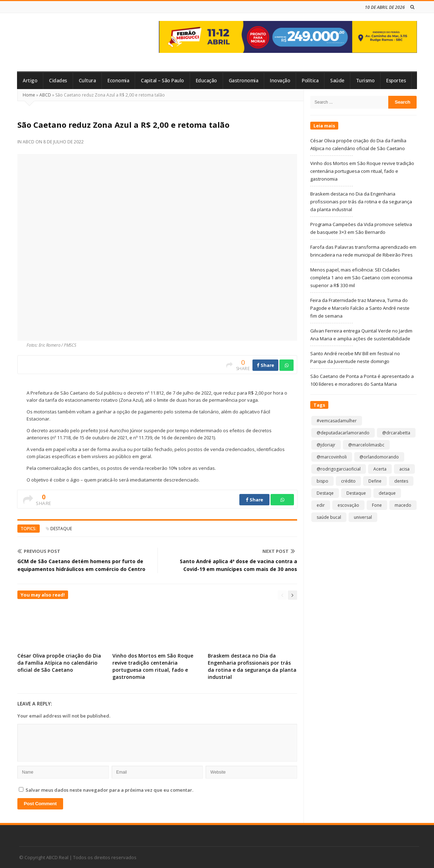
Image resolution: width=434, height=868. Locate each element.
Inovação (280, 81)
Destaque (61, 529)
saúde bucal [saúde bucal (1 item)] (329, 517)
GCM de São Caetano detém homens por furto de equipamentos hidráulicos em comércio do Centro (81, 565)
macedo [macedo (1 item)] (403, 505)
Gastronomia (244, 81)
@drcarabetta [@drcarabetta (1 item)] (396, 433)
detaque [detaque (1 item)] (387, 493)
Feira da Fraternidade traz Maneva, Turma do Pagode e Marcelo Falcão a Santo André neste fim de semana (360, 308)
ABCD (45, 95)
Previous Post (39, 551)
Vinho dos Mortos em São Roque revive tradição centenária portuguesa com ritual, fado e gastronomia (153, 666)
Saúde (337, 81)
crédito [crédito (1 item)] (348, 481)
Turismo (365, 81)
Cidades (58, 81)
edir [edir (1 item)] (321, 505)
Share (265, 365)
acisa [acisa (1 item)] (404, 469)
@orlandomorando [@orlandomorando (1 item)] (379, 457)
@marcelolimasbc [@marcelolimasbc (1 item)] (366, 445)
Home (29, 95)
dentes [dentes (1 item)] (401, 481)
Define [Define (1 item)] (375, 481)
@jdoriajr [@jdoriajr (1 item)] (326, 445)
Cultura (87, 81)
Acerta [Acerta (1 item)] (380, 469)
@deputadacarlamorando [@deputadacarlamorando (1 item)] (343, 433)
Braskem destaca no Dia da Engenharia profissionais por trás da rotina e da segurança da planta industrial (252, 666)
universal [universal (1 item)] (363, 517)
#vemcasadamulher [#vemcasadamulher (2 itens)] (337, 421)
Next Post (279, 551)
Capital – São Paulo (162, 81)
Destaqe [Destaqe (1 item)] (325, 493)
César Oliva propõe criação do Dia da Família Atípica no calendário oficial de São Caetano (59, 663)
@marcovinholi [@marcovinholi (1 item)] (332, 457)
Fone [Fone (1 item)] (377, 505)
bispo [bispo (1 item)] (322, 481)
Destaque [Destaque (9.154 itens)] (356, 493)
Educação (206, 81)
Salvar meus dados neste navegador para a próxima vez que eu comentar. (109, 790)
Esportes (396, 81)
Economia (118, 81)
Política (310, 81)
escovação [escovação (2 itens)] (348, 505)
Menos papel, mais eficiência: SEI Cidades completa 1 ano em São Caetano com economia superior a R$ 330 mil (361, 278)
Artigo (30, 81)
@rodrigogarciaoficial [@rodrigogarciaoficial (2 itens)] (339, 469)
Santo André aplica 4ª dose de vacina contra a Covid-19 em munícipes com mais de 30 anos (238, 565)
